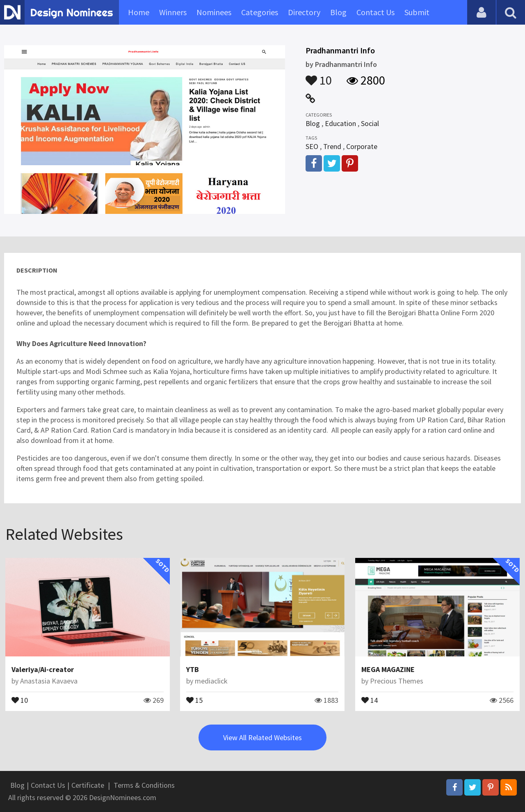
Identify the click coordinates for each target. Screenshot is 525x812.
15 (194, 700)
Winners (173, 12)
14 (370, 700)
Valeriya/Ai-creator (43, 669)
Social (370, 123)
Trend (332, 146)
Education (340, 123)
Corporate (362, 146)
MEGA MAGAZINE (388, 669)
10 (319, 76)
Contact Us (375, 12)
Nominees (214, 12)
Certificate (88, 785)
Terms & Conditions (144, 785)
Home (139, 12)
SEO (312, 146)
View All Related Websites (262, 737)
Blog (338, 12)
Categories (260, 12)
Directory (304, 12)
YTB (193, 669)
